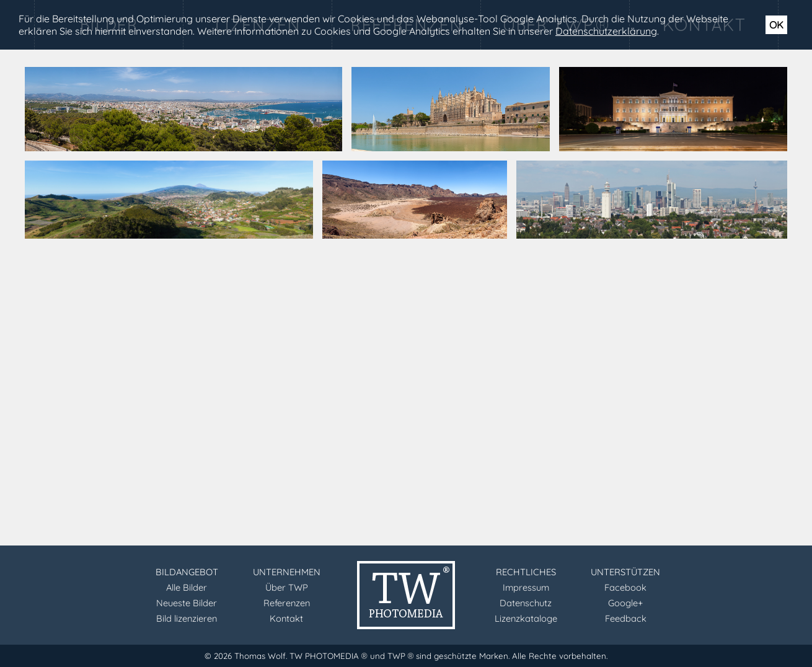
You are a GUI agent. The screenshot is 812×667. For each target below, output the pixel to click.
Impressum (526, 587)
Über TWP (287, 587)
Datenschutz (526, 603)
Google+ (625, 603)
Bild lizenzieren (187, 618)
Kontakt (286, 618)
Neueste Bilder (187, 603)
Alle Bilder (187, 587)
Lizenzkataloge (526, 618)
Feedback (626, 618)
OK (776, 25)
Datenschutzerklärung (606, 31)
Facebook (625, 587)
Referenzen (287, 603)
